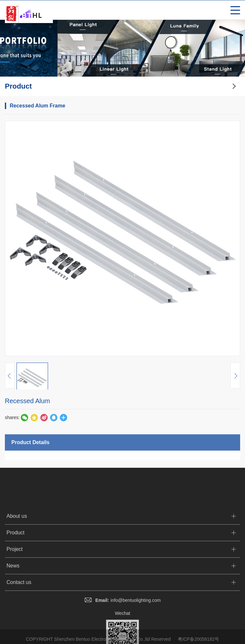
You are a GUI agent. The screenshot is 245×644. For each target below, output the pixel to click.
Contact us (19, 625)
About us (17, 559)
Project (15, 592)
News (13, 608)
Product (15, 575)
